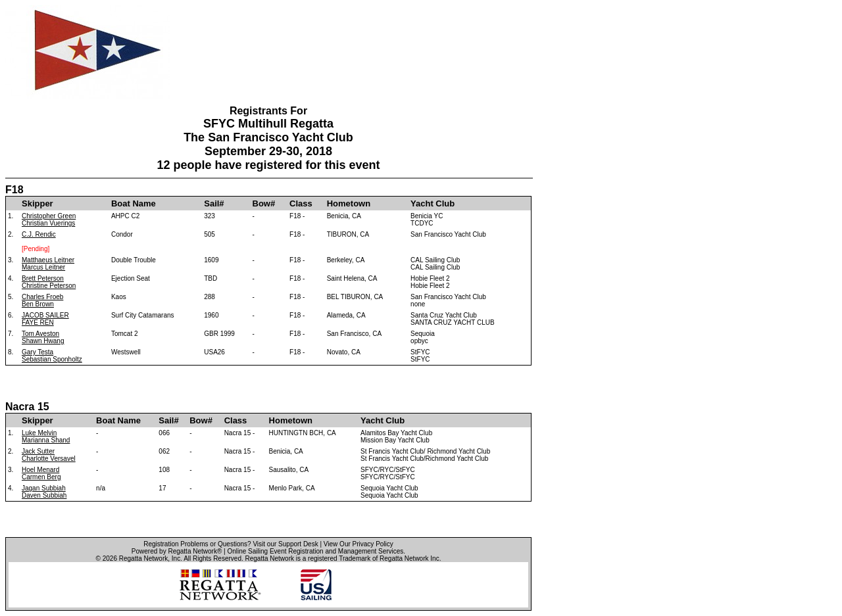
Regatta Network (143, 558)
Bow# (264, 203)
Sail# (214, 203)
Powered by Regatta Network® (177, 551)
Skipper (37, 203)
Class (301, 203)
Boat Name (134, 203)
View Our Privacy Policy (359, 544)
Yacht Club (433, 203)
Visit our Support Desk (285, 544)
